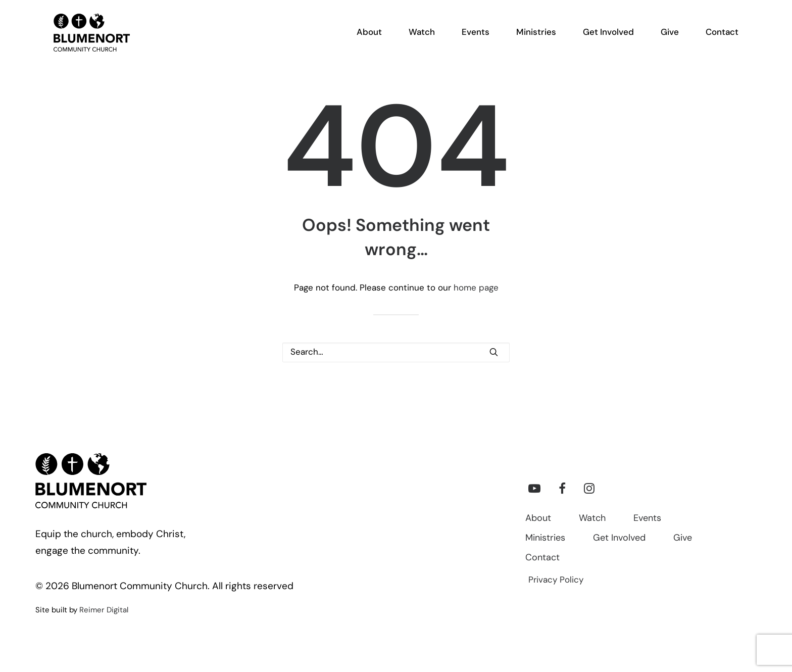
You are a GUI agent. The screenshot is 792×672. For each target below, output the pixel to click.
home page (476, 288)
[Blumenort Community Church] (81, 41)
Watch (592, 519)
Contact (542, 558)
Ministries (545, 538)
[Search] (396, 352)
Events (647, 519)
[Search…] (396, 352)
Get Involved (619, 538)
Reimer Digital (104, 611)
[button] (494, 352)
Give (683, 538)
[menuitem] (375, 41)
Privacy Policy (556, 580)
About (538, 519)
